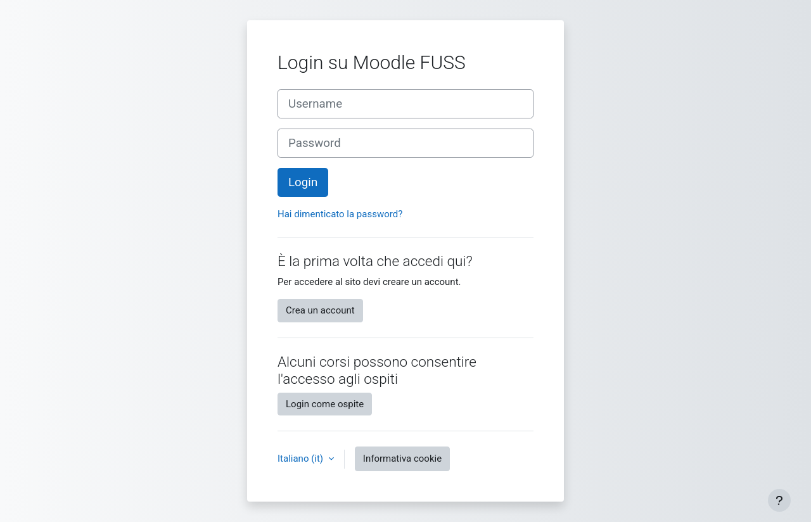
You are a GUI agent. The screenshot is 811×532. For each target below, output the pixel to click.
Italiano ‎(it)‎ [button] (302, 459)
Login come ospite (325, 404)
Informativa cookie (402, 459)
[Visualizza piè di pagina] (779, 500)
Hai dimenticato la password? (340, 214)
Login (303, 182)
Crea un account (320, 310)
